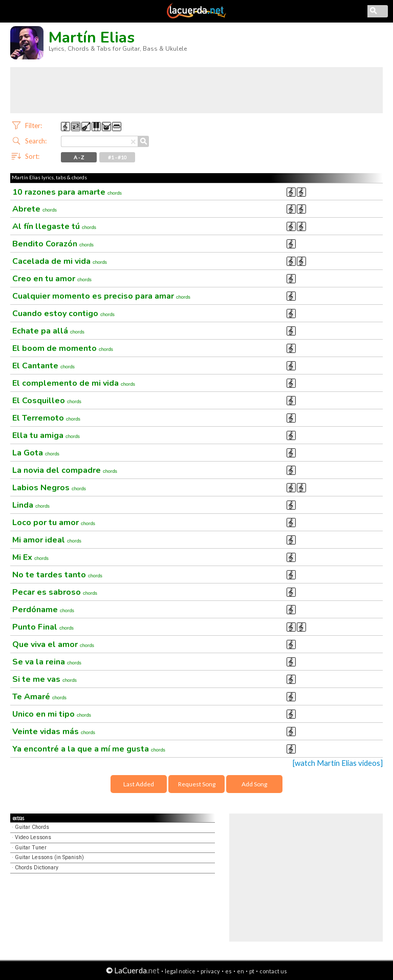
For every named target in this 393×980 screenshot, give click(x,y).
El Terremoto (46, 418)
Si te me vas (45, 679)
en (241, 971)
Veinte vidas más (54, 732)
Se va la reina (47, 662)
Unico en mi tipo (52, 714)
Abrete (35, 209)
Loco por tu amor (54, 523)
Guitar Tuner (31, 848)
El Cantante (43, 366)
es (228, 971)
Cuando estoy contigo (63, 314)
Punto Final (43, 627)
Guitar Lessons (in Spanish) (49, 857)
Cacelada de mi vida (60, 261)
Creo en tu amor (52, 279)
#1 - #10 (117, 157)
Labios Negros (49, 488)
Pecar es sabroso (55, 592)
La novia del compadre (65, 470)
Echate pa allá (48, 331)
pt (252, 971)
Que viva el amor (53, 644)
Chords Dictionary (37, 868)
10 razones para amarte (67, 192)
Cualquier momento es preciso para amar (101, 296)
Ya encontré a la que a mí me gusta (89, 749)
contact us (273, 971)
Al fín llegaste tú (54, 226)
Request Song (197, 784)
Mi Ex (30, 557)
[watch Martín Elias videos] (338, 763)
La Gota (36, 453)
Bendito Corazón (53, 244)
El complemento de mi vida (74, 383)
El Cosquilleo (47, 401)
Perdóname (43, 610)
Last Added (139, 784)
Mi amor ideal (47, 540)
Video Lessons (33, 837)
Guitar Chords (32, 827)
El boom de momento (63, 348)
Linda (31, 505)
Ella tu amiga (46, 435)
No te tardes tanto (57, 575)
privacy (210, 971)
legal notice (180, 971)
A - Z (79, 157)
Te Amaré (39, 697)
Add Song (254, 784)
